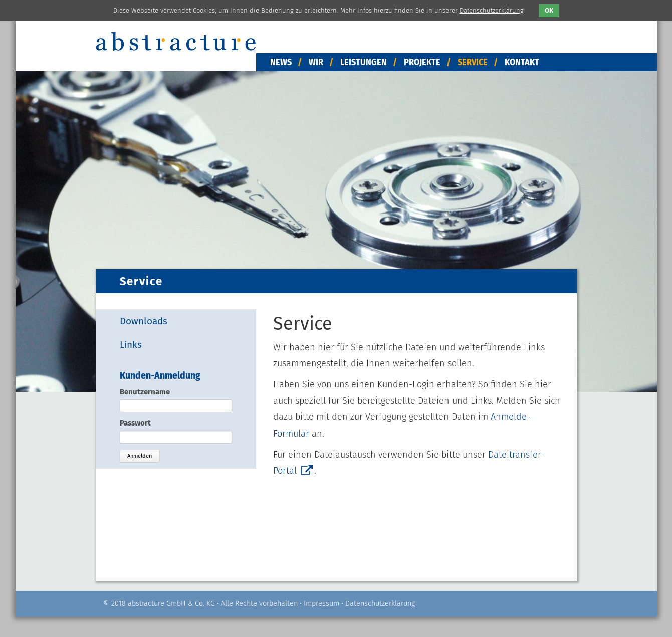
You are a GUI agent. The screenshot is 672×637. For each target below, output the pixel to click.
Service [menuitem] (473, 62)
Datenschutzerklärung (380, 604)
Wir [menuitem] (316, 62)
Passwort (135, 423)
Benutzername (145, 392)
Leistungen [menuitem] (364, 62)
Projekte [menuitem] (422, 62)
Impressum (321, 604)
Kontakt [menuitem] (522, 62)
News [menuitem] (281, 62)
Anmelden (140, 456)
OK (549, 10)
